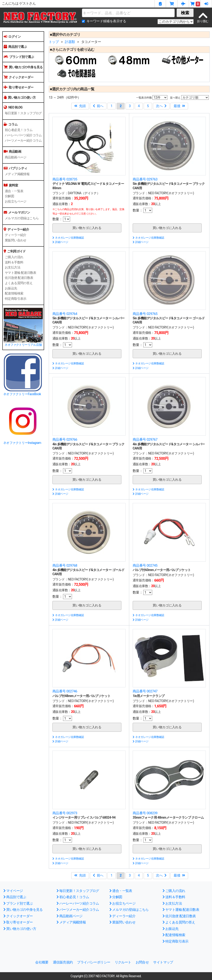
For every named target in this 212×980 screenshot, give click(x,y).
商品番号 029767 (145, 440)
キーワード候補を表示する (106, 21)
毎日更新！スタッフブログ (23, 113)
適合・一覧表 (14, 191)
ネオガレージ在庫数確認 (68, 238)
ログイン (12, 37)
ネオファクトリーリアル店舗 (23, 345)
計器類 (70, 42)
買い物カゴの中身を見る (23, 67)
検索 (185, 13)
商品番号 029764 (65, 314)
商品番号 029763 (145, 179)
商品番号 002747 (145, 691)
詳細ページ (60, 242)
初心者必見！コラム (19, 130)
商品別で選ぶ (15, 47)
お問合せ (142, 962)
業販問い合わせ (16, 240)
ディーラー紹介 (16, 235)
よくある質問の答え (19, 283)
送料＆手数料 (14, 262)
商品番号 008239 (145, 813)
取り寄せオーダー (19, 87)
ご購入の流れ (14, 257)
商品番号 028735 (65, 179)
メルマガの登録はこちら (22, 218)
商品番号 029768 (65, 566)
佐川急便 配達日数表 (19, 278)
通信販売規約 (63, 962)
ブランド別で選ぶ (19, 57)
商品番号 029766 (65, 440)
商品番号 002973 (65, 813)
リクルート (123, 962)
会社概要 (42, 962)
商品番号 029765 (145, 314)
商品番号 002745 (145, 566)
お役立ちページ (16, 201)
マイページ (13, 891)
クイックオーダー (19, 77)
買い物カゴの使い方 (20, 97)
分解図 (9, 196)
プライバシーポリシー (94, 962)
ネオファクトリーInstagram (22, 443)
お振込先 (11, 288)
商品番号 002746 (65, 691)
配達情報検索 (14, 293)
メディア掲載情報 (17, 174)
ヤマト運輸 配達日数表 (21, 273)
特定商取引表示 (16, 299)
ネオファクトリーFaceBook (22, 394)
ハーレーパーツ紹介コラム (23, 135)
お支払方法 (13, 267)
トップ (54, 42)
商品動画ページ (16, 157)
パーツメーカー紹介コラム (23, 140)
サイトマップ (163, 962)
